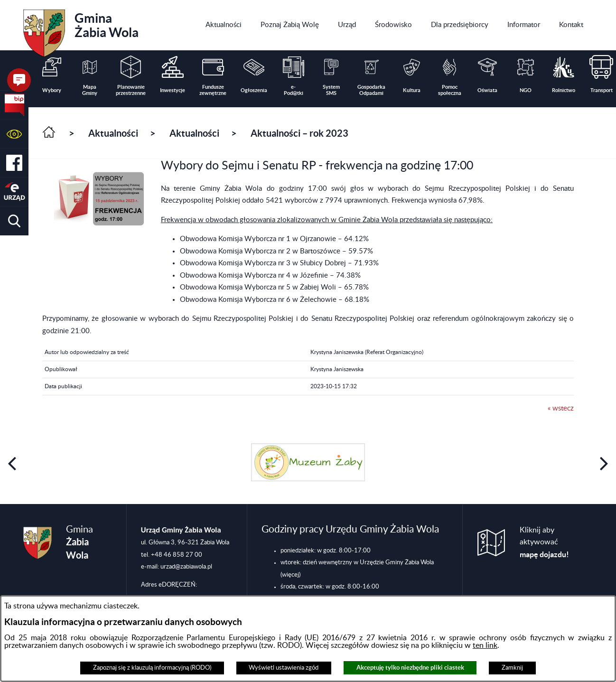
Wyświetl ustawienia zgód (284, 668)
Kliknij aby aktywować (544, 542)
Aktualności (113, 133)
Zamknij (512, 668)
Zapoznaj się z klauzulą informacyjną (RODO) (152, 668)
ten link (485, 645)
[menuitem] (224, 25)
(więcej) (290, 575)
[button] (14, 134)
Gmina (81, 30)
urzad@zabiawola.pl (186, 567)
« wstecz (561, 408)
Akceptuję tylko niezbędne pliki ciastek (410, 668)
